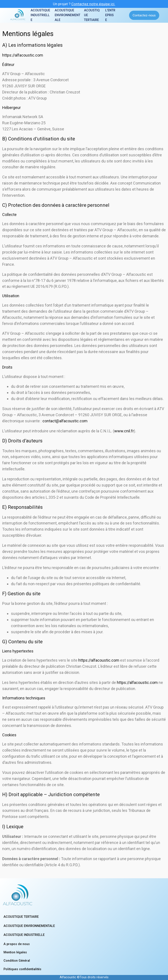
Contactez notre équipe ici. (93, 4)
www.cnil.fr (124, 431)
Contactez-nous (144, 15)
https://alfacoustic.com (23, 55)
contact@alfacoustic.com (65, 421)
